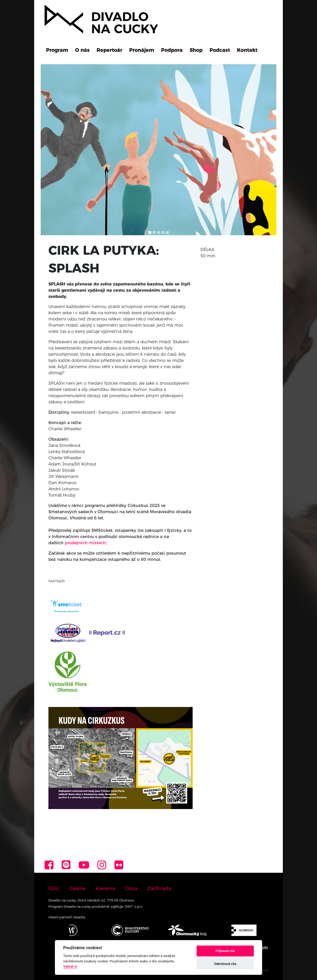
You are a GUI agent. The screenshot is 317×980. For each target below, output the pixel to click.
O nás (82, 50)
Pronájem (142, 50)
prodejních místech (85, 543)
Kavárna (105, 888)
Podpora (172, 50)
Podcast (220, 50)
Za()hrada (159, 888)
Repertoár (109, 50)
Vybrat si (70, 966)
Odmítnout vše (225, 964)
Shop (196, 50)
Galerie (77, 888)
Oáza (131, 888)
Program (57, 50)
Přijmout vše (225, 951)
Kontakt (247, 50)
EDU (54, 888)
